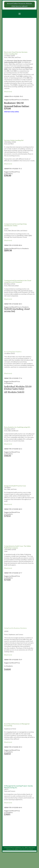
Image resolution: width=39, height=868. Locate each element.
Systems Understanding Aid (14, 140)
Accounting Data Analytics (13, 352)
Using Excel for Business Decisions (15, 628)
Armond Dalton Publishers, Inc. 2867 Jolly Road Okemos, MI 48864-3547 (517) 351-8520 (19, 848)
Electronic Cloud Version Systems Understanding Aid (16, 53)
